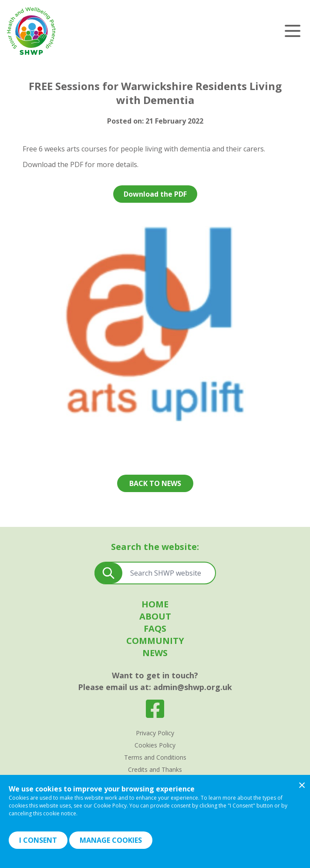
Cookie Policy (110, 806)
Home (155, 604)
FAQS (155, 628)
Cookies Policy (155, 745)
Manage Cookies (111, 840)
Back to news (155, 483)
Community (155, 641)
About (155, 616)
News (155, 653)
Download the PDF (155, 194)
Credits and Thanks (155, 769)
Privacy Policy (155, 733)
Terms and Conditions (155, 757)
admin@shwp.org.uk (193, 687)
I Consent (38, 840)
